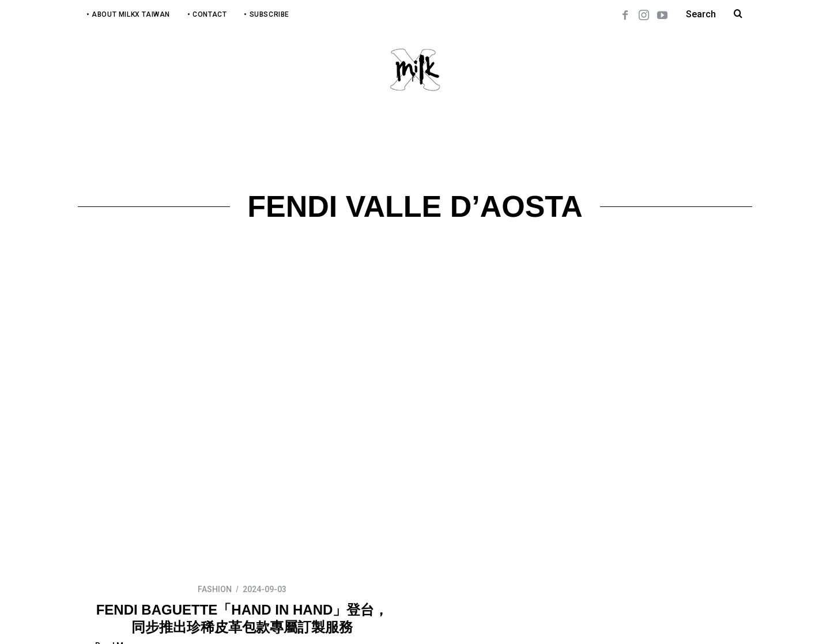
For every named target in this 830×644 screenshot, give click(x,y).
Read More (116, 536)
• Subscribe (267, 14)
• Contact (207, 14)
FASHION (215, 480)
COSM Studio (284, 619)
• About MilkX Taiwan (128, 14)
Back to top (727, 619)
